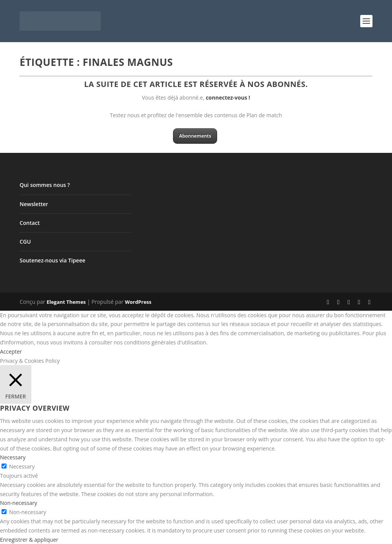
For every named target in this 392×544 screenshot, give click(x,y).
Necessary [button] (13, 457)
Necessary (22, 466)
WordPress (138, 302)
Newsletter (34, 204)
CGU (25, 242)
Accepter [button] (11, 351)
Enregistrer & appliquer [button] (29, 540)
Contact (29, 223)
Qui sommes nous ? (45, 185)
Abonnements (195, 136)
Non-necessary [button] (19, 503)
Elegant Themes (66, 302)
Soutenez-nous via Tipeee (52, 260)
